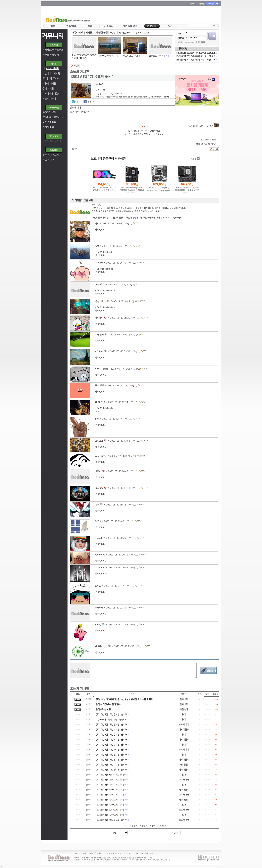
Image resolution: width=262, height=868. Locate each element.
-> (51, 68)
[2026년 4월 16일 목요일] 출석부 (111, 740)
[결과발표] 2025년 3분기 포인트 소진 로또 (196, 60)
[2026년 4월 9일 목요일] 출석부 (111, 775)
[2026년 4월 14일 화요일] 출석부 (111, 750)
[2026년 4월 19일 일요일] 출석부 (111, 725)
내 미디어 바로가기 (52, 141)
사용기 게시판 (49, 84)
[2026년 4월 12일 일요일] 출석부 (111, 760)
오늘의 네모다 (49, 99)
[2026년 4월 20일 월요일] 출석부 (111, 715)
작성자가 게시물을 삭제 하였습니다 (112, 720)
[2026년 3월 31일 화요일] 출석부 (111, 820)
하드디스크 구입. (131, 56)
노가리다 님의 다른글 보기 (203, 126)
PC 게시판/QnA (51, 79)
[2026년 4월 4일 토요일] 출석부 (111, 800)
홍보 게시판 (48, 160)
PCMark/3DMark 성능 (55, 117)
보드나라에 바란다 (51, 94)
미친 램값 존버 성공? (107, 56)
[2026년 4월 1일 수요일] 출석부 (111, 815)
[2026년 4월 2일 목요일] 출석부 (111, 810)
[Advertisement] (151, 15)
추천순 (113, 33)
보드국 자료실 (49, 122)
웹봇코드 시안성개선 (158, 56)
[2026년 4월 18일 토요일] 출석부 (111, 730)
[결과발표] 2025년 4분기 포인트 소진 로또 (196, 56)
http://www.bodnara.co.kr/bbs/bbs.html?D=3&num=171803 (137, 97)
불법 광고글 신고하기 (206, 144)
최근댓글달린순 (126, 33)
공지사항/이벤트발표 (53, 50)
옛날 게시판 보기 (51, 155)
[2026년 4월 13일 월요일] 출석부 (111, 755)
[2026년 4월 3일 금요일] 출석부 (111, 805)
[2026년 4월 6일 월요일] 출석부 (111, 790)
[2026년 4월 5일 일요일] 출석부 (111, 795)
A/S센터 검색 (49, 112)
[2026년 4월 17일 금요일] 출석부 (111, 735)
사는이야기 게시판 (51, 73)
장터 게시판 (48, 89)
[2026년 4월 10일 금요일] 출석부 (111, 770)
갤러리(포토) (142, 33)
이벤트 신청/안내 (51, 55)
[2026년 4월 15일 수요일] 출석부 (111, 745)
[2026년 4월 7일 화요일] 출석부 (111, 785)
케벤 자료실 (48, 127)
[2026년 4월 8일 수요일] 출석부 (111, 780)
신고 (129, 224)
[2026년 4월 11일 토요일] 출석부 (111, 765)
